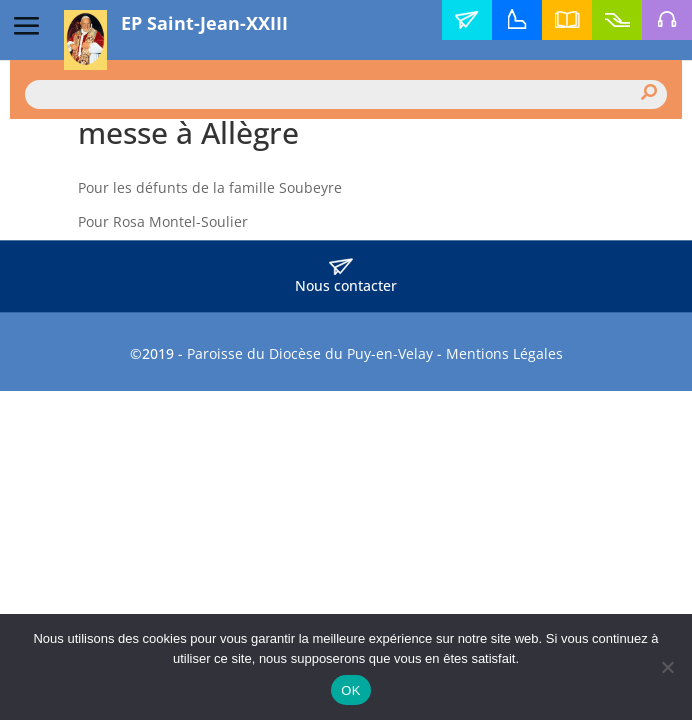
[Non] (667, 667)
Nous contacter (346, 277)
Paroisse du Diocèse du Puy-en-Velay (310, 353)
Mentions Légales (504, 353)
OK (350, 690)
